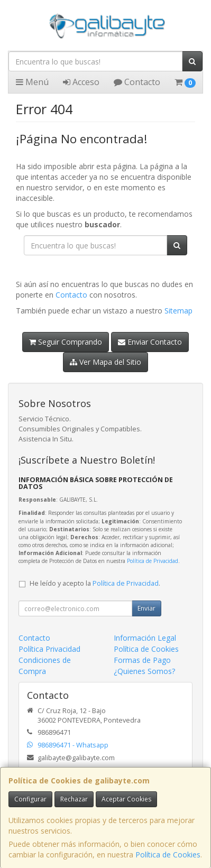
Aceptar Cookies (126, 799)
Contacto (137, 82)
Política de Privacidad (153, 561)
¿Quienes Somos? (144, 671)
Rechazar (74, 799)
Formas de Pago (142, 660)
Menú (32, 82)
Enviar (146, 608)
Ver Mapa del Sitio (105, 362)
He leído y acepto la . (95, 583)
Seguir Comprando (66, 342)
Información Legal (145, 638)
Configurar (30, 799)
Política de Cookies (168, 855)
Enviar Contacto (150, 342)
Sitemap (178, 311)
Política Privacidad (49, 649)
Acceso (81, 82)
